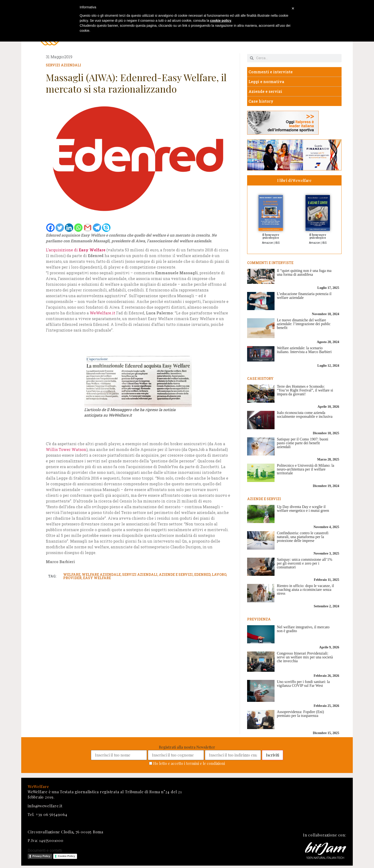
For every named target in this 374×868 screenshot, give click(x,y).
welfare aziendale (101, 574)
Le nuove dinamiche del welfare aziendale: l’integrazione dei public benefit (304, 324)
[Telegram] (97, 228)
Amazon (268, 243)
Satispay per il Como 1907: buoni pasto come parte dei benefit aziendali (303, 443)
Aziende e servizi (265, 91)
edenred (202, 574)
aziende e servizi (176, 574)
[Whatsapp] (78, 228)
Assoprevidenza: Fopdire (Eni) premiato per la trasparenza (300, 714)
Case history (261, 101)
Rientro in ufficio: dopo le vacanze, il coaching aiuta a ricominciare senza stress (305, 590)
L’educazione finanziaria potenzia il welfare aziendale (304, 296)
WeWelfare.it (102, 313)
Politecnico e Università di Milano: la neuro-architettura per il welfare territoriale (306, 469)
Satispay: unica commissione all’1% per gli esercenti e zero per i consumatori (305, 563)
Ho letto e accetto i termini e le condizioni (189, 763)
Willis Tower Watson (66, 449)
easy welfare (97, 578)
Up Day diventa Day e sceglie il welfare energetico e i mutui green (303, 509)
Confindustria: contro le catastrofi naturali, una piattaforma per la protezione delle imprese (303, 537)
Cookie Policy (67, 856)
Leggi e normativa (266, 82)
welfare (72, 574)
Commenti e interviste (271, 72)
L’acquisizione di (76, 250)
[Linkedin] (69, 228)
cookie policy (221, 21)
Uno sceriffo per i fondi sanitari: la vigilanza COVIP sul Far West (303, 684)
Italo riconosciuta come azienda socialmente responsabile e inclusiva (305, 415)
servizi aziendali (140, 574)
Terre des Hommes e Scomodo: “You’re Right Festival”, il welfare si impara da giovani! (305, 390)
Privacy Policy (41, 856)
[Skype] (106, 228)
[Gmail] (88, 228)
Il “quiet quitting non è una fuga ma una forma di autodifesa (304, 273)
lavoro (219, 574)
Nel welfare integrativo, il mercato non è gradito (303, 629)
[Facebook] (50, 228)
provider (72, 578)
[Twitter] (60, 228)
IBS (277, 243)
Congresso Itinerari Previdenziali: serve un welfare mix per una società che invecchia (305, 657)
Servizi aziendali (63, 65)
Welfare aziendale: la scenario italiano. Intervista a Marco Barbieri (304, 350)
